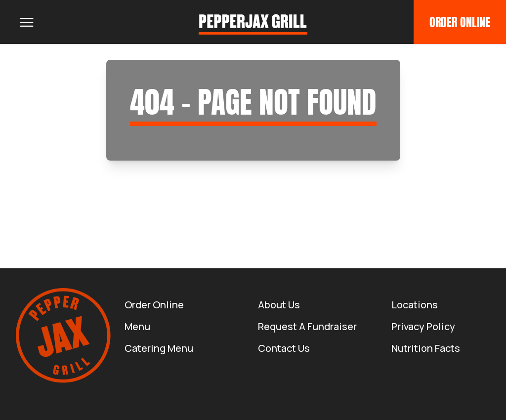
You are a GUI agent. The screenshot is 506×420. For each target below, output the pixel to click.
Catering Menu (159, 348)
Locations (415, 305)
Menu (137, 326)
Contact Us (284, 348)
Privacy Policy (423, 326)
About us (279, 305)
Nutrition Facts (426, 348)
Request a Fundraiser (307, 326)
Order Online (460, 22)
